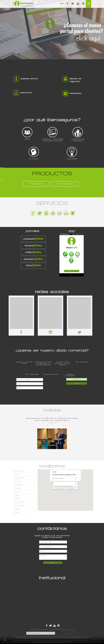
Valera (16, 512)
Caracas (17, 474)
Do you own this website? (58, 478)
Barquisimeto (19, 471)
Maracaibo (18, 485)
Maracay (17, 488)
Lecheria (17, 481)
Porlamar (17, 498)
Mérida (16, 495)
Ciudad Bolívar (19, 478)
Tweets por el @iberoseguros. (80, 298)
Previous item (25, 437)
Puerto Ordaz (19, 502)
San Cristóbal (19, 505)
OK (76, 478)
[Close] (76, 484)
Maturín (17, 492)
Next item (79, 437)
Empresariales (65, 184)
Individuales (36, 184)
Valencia (17, 509)
